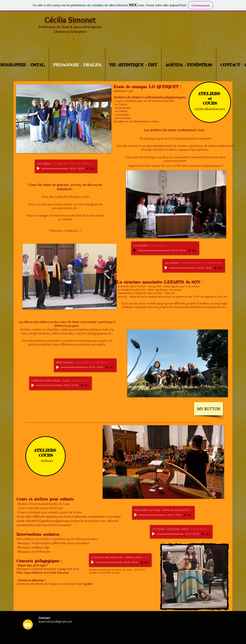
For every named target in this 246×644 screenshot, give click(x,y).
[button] (64, 119)
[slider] (93, 169)
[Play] (39, 169)
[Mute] (88, 169)
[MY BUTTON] (208, 409)
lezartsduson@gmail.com (55, 621)
